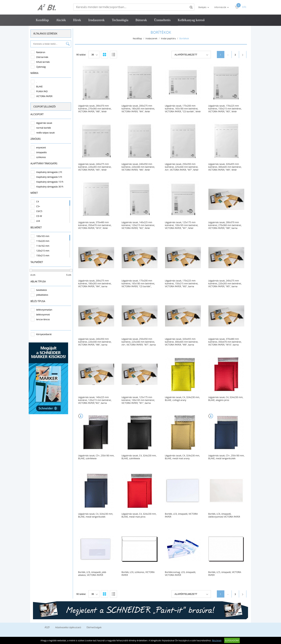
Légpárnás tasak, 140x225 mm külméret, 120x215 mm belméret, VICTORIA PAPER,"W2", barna (96, 400)
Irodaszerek (96, 20)
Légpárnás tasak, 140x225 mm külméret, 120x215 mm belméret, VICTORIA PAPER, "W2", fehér (139, 225)
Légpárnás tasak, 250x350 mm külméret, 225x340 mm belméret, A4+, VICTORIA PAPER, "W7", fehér (183, 167)
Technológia (120, 20)
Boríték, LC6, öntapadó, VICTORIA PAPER (182, 515)
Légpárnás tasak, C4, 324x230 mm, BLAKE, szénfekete (140, 457)
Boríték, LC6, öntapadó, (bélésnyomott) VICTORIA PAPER (225, 515)
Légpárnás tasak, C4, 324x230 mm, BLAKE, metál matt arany (183, 457)
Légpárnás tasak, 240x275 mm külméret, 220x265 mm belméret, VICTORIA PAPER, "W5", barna (226, 283)
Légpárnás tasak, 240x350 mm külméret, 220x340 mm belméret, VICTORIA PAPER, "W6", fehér (139, 167)
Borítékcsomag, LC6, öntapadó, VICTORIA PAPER (181, 574)
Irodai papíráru (169, 38)
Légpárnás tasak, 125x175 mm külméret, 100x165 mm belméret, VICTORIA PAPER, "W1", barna (139, 400)
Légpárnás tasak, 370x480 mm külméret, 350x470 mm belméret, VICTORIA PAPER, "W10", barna (226, 342)
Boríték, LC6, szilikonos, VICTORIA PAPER (139, 574)
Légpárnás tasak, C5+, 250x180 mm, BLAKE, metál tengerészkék (227, 457)
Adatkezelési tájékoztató (68, 627)
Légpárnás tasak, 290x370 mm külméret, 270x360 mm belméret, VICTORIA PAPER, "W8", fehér (96, 109)
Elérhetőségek (94, 627)
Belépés (202, 7)
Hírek (77, 20)
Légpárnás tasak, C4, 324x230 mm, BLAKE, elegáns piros (227, 399)
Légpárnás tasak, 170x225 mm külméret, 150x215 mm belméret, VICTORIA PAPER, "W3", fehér (226, 109)
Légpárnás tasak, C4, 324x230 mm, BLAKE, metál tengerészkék (97, 515)
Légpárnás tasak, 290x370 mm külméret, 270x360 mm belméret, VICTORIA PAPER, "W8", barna (226, 225)
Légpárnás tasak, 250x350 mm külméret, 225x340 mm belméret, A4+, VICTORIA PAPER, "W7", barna (140, 342)
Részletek (217, 640)
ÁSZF (47, 627)
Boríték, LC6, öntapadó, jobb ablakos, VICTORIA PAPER (93, 574)
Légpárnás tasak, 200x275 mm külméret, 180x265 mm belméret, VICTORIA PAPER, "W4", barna (96, 283)
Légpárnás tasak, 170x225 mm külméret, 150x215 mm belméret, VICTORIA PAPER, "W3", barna (182, 283)
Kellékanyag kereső (191, 20)
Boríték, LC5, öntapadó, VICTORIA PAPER (226, 574)
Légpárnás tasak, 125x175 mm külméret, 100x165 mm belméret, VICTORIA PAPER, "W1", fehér (182, 225)
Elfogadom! (232, 640)
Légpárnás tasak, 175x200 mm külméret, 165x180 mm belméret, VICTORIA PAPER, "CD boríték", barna (139, 284)
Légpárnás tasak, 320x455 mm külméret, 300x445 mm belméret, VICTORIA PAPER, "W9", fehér (226, 167)
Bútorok (141, 20)
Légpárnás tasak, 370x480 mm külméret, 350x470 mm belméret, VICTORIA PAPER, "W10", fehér (96, 225)
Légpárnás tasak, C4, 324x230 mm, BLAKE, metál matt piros (140, 515)
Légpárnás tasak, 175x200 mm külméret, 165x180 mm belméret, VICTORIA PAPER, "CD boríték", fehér (184, 109)
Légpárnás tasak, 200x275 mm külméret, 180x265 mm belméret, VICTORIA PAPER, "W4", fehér (139, 109)
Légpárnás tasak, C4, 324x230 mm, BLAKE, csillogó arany (183, 399)
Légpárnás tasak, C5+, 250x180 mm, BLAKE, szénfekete (97, 457)
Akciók (61, 20)
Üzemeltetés (162, 20)
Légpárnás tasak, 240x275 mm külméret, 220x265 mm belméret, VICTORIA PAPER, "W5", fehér (96, 167)
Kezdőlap (42, 20)
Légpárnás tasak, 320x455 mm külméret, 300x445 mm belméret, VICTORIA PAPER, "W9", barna (182, 342)
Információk (220, 7)
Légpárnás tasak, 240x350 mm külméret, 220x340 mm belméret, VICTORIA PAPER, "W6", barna (96, 342)
